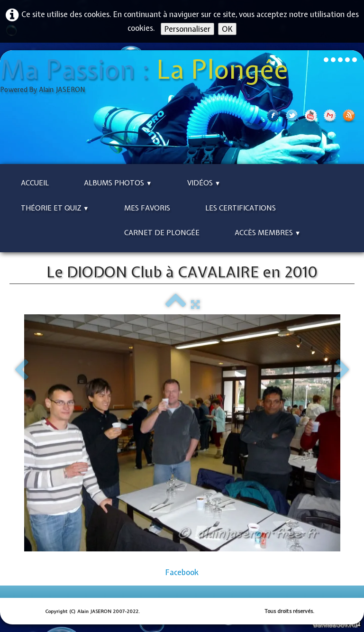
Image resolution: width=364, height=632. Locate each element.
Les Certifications (241, 208)
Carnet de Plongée (162, 233)
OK (227, 29)
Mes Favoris (147, 208)
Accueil (35, 183)
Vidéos (204, 183)
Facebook (182, 572)
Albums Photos (118, 183)
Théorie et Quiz (55, 208)
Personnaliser (187, 29)
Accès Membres (268, 233)
